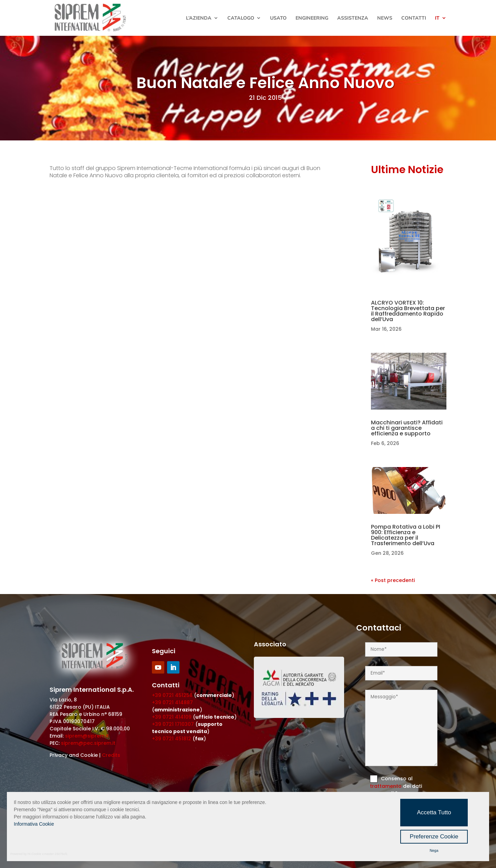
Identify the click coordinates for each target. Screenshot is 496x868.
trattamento (386, 786)
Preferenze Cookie (434, 837)
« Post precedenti (393, 580)
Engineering (312, 18)
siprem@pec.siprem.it (88, 743)
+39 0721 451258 (172, 695)
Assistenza (353, 18)
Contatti (414, 18)
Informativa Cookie (34, 824)
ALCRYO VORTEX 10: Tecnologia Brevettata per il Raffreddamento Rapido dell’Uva (408, 311)
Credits (111, 755)
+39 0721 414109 (172, 717)
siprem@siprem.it (87, 736)
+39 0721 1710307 (173, 724)
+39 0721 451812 (172, 739)
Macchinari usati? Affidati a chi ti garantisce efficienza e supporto (407, 428)
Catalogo (241, 18)
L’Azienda (199, 18)
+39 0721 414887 (172, 702)
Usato (278, 18)
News (385, 18)
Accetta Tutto (434, 812)
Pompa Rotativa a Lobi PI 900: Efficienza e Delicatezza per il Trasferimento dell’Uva (406, 535)
